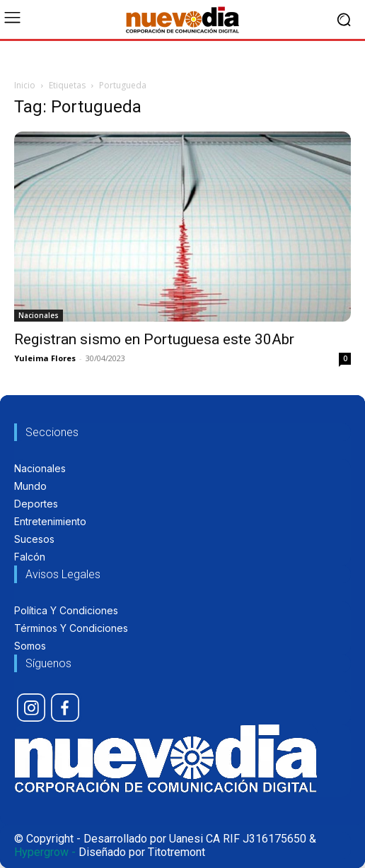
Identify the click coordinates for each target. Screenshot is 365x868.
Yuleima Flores (45, 358)
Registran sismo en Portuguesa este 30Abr (154, 339)
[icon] (31, 708)
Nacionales (39, 315)
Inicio (25, 85)
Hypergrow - (45, 852)
